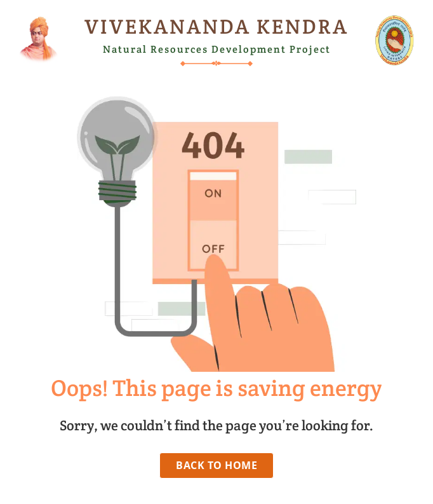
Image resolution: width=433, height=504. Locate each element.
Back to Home (216, 465)
